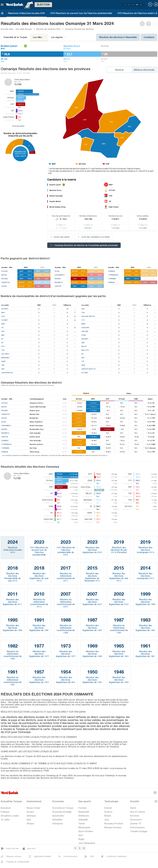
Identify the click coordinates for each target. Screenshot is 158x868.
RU (141, 5)
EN (129, 5)
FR (137, 5)
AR (133, 5)
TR (125, 5)
